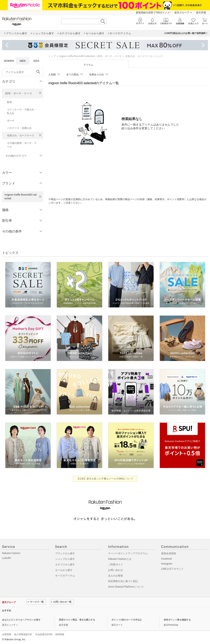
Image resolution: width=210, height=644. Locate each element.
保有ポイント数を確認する (177, 620)
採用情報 (60, 634)
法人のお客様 (115, 576)
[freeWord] (23, 72)
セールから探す (64, 570)
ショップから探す (65, 559)
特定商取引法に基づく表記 (123, 581)
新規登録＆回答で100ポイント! (153, 13)
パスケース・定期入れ (19, 128)
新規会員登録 (169, 553)
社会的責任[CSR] (44, 634)
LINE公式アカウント (172, 569)
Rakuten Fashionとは (120, 559)
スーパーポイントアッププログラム (128, 553)
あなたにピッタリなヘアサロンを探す (21, 620)
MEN (23, 61)
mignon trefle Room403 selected (77, 56)
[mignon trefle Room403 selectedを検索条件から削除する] (40, 197)
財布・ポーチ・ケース (19, 93)
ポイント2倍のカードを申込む (127, 620)
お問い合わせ (115, 570)
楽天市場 (201, 13)
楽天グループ (182, 13)
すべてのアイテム (65, 576)
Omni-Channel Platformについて (126, 587)
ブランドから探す (65, 553)
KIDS (36, 61)
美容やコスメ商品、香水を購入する (77, 620)
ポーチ (11, 121)
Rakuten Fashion (11, 553)
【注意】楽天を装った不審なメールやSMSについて (105, 479)
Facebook (167, 559)
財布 (9, 102)
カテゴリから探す (65, 565)
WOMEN (9, 61)
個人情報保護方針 (23, 634)
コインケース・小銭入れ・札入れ (22, 111)
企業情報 (7, 634)
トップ (52, 56)
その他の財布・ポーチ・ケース (22, 145)
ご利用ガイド (115, 565)
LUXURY (7, 558)
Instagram (167, 564)
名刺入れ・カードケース (21, 135)
